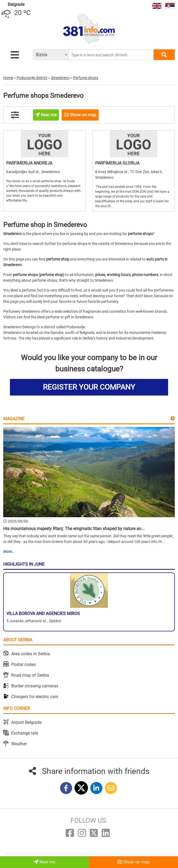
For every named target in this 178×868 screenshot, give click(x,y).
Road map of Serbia (30, 675)
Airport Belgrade (26, 722)
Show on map (133, 862)
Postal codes (23, 664)
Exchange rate (25, 733)
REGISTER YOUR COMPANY (89, 387)
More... (9, 552)
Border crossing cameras (35, 686)
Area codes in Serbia (31, 654)
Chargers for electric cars (35, 697)
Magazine (14, 419)
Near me (45, 862)
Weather (19, 744)
